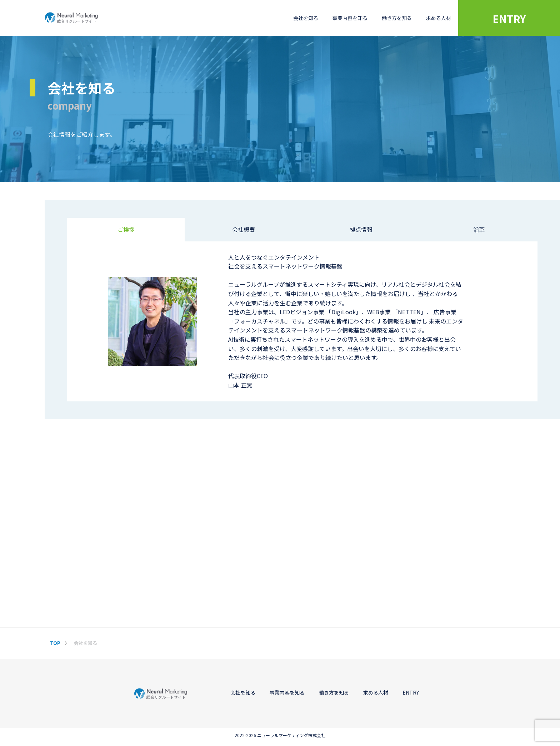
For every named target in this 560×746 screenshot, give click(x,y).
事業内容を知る (350, 18)
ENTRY (509, 19)
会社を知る (306, 18)
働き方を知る (397, 18)
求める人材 (439, 18)
